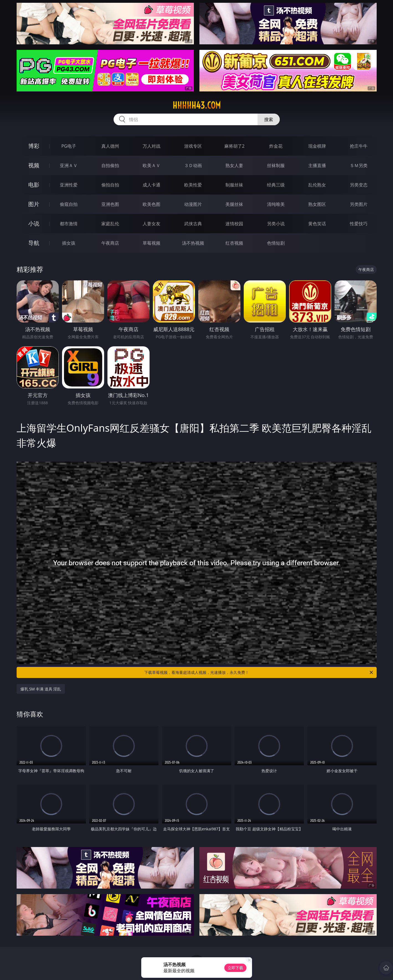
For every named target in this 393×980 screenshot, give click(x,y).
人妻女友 (151, 224)
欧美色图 (151, 204)
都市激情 (69, 224)
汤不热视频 (193, 243)
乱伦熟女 (317, 185)
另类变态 (359, 185)
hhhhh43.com (197, 105)
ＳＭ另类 (359, 165)
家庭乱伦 (110, 224)
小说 (34, 223)
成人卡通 (151, 185)
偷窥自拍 (69, 204)
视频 (34, 165)
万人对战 (151, 146)
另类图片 (359, 204)
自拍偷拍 (110, 165)
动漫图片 (193, 204)
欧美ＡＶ (151, 165)
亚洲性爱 (69, 185)
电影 (34, 185)
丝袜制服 (276, 165)
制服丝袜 (234, 185)
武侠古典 (193, 224)
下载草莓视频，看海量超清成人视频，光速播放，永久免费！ (259, 672)
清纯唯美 (276, 204)
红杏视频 (234, 243)
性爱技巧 (359, 224)
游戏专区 (193, 146)
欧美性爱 (193, 185)
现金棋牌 (317, 146)
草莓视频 (151, 243)
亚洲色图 (110, 204)
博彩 (34, 146)
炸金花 (276, 146)
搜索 (269, 119)
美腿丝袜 (234, 204)
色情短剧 (276, 243)
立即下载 (235, 968)
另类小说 (276, 224)
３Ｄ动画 (193, 165)
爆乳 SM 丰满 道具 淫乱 (41, 689)
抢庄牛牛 (359, 146)
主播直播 (317, 165)
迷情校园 (234, 224)
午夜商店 (110, 243)
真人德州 (110, 146)
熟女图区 (317, 204)
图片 (34, 204)
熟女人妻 (234, 165)
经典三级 (276, 185)
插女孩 (69, 243)
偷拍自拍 (110, 185)
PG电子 (69, 146)
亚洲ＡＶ (69, 165)
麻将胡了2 (234, 146)
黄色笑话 (317, 224)
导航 (34, 243)
